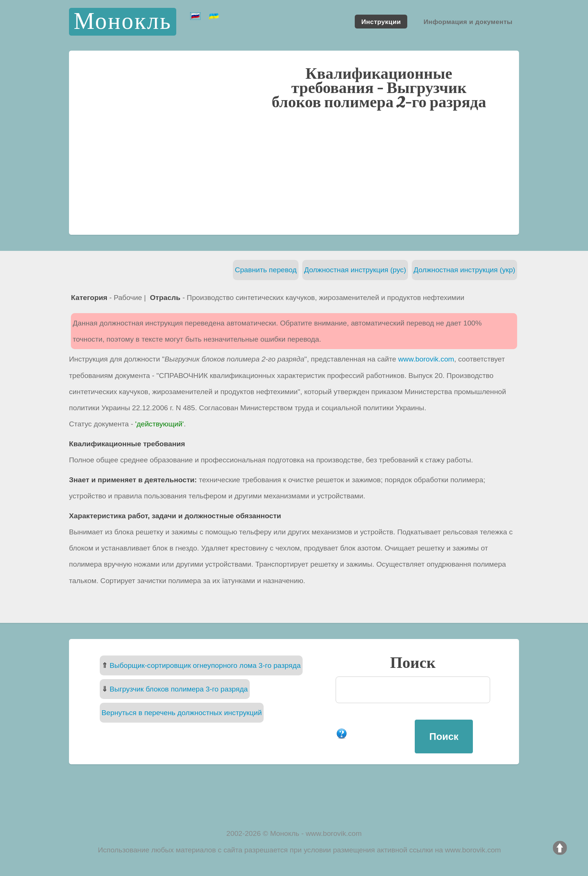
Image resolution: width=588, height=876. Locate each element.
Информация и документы (468, 21)
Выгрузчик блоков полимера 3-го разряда (179, 689)
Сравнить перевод (266, 270)
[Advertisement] (294, 171)
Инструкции (381, 21)
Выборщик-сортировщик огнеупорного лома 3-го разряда (205, 665)
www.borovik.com (426, 359)
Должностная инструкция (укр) (464, 270)
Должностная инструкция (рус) (355, 270)
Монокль (122, 22)
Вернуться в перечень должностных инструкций (182, 713)
